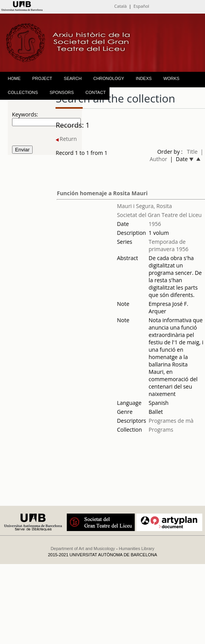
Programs (161, 430)
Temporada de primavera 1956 (169, 245)
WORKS (172, 78)
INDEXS (144, 78)
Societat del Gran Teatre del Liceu (159, 215)
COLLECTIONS (23, 92)
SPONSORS (62, 92)
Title (192, 152)
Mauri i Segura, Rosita (144, 206)
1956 (155, 224)
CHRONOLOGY (109, 78)
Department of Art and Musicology (83, 549)
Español (141, 6)
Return (66, 139)
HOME (14, 78)
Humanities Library (137, 549)
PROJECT (42, 78)
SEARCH (73, 78)
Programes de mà (171, 421)
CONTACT (96, 92)
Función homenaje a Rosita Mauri (102, 193)
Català (120, 6)
